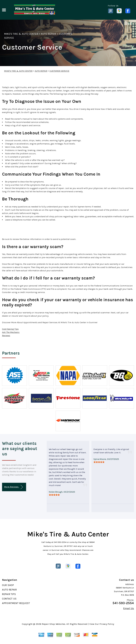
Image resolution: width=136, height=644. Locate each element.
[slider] (54, 495)
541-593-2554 (60, 542)
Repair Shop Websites (54, 624)
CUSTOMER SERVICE (59, 71)
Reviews (6, 336)
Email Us (129, 608)
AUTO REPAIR (49, 34)
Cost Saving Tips (10, 329)
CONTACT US (9, 599)
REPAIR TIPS (9, 594)
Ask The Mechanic (11, 332)
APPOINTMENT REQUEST (16, 603)
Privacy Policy (107, 624)
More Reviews (13, 487)
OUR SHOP (8, 585)
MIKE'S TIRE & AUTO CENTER (21, 34)
